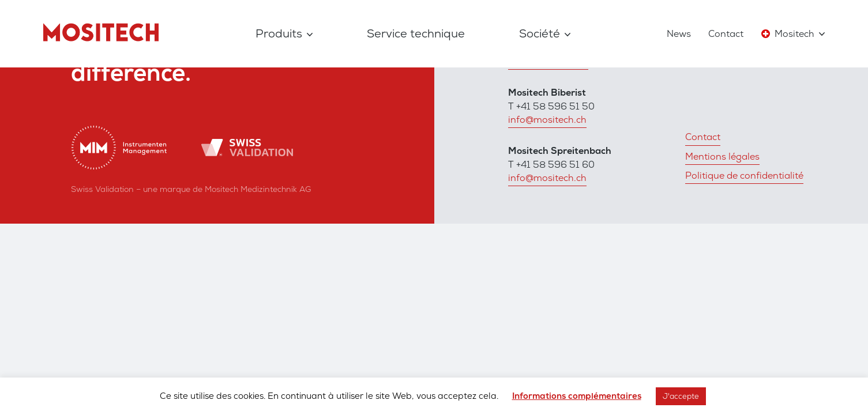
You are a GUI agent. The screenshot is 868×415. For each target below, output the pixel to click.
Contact (726, 34)
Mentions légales (722, 156)
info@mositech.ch (547, 120)
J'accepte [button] (681, 396)
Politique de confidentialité (744, 176)
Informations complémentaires (577, 396)
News (679, 34)
